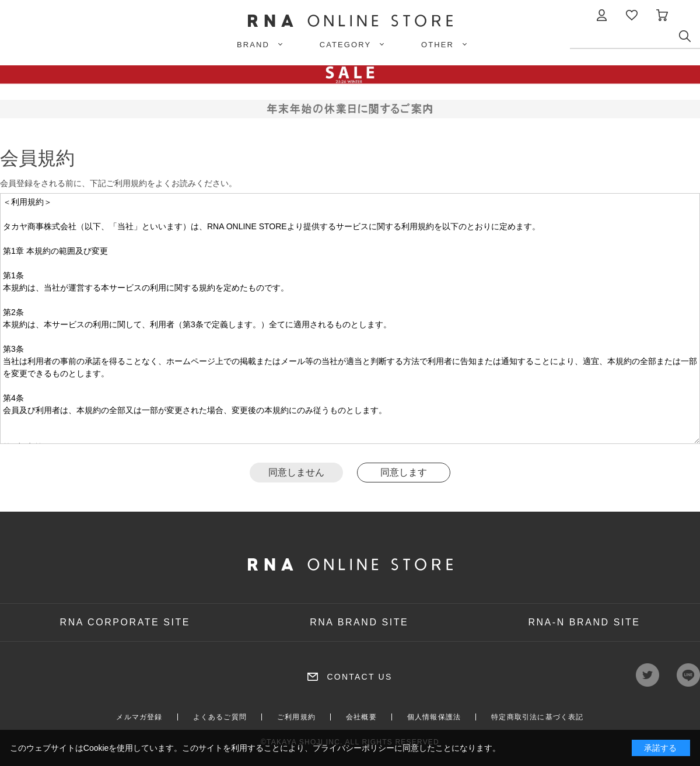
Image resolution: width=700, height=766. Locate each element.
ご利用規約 (296, 717)
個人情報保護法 (434, 717)
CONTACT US (359, 677)
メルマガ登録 (139, 717)
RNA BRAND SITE (359, 622)
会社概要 (361, 717)
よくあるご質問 (220, 717)
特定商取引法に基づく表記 (537, 717)
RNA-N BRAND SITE (584, 622)
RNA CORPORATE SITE (125, 622)
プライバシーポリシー (353, 748)
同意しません (296, 472)
